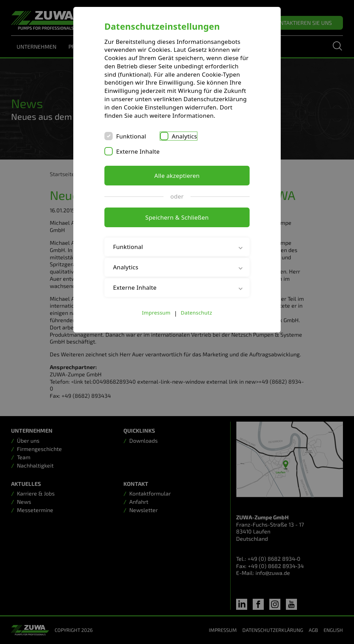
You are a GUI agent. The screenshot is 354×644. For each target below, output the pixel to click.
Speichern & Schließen (177, 217)
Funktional (131, 136)
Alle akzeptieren (177, 176)
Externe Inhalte (138, 151)
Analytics (184, 136)
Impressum (156, 313)
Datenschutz (197, 313)
